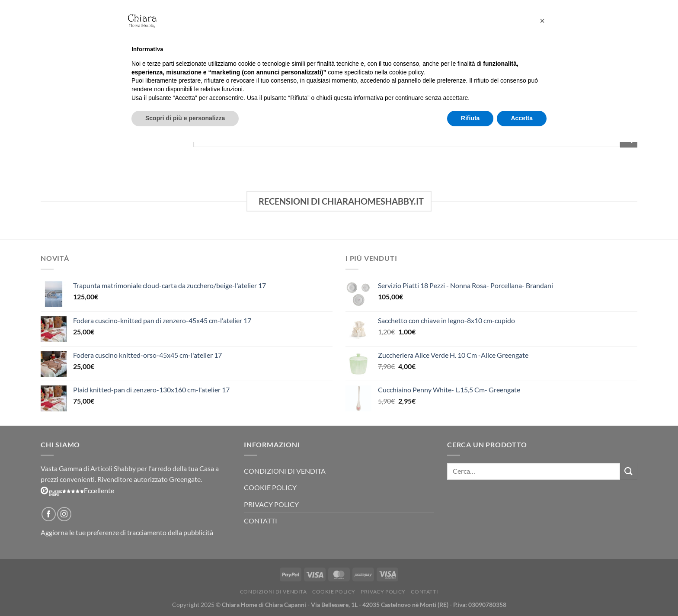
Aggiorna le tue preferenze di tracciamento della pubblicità (127, 532)
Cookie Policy (270, 487)
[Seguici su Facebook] (49, 514)
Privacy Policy (271, 504)
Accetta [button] (522, 118)
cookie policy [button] (406, 72)
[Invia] (629, 471)
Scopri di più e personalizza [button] (185, 118)
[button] (542, 21)
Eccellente (77, 490)
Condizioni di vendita (285, 471)
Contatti (261, 521)
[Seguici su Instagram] (64, 514)
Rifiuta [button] (470, 118)
